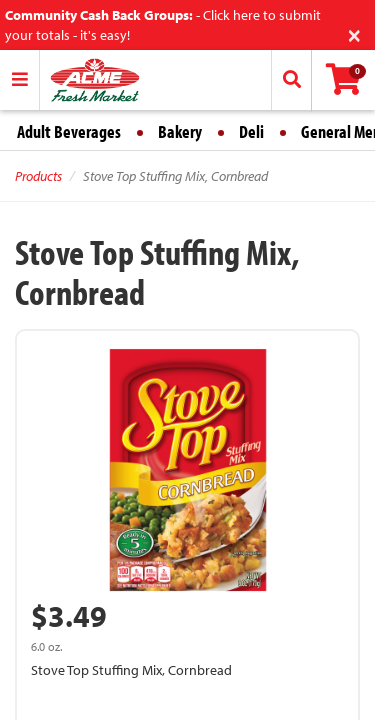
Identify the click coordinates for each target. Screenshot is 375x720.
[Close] (354, 33)
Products (38, 176)
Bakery (180, 131)
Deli (251, 131)
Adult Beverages (69, 131)
